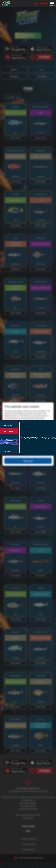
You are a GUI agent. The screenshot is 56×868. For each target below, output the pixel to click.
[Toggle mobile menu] (52, 4)
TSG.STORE (41, 3)
